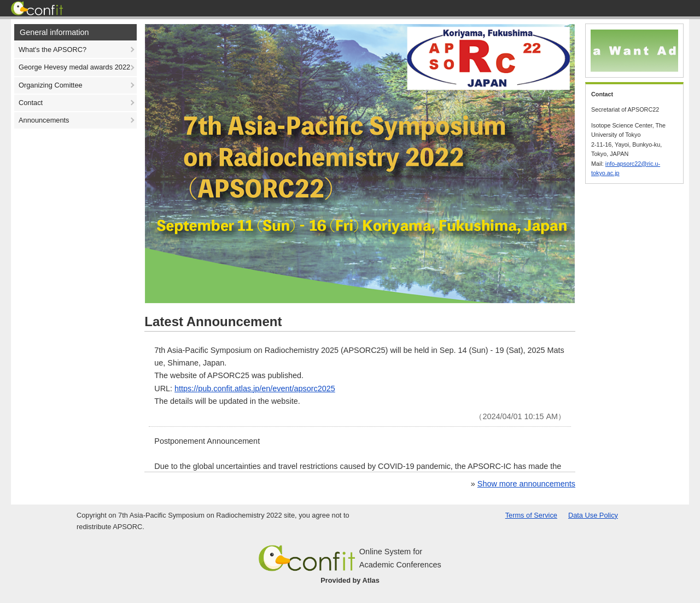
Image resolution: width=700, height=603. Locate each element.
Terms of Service (531, 515)
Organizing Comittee (51, 85)
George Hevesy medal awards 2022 (74, 67)
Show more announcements (526, 484)
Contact (31, 103)
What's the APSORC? (52, 50)
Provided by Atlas (350, 580)
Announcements (44, 120)
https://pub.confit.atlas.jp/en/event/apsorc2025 (255, 389)
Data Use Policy (593, 515)
